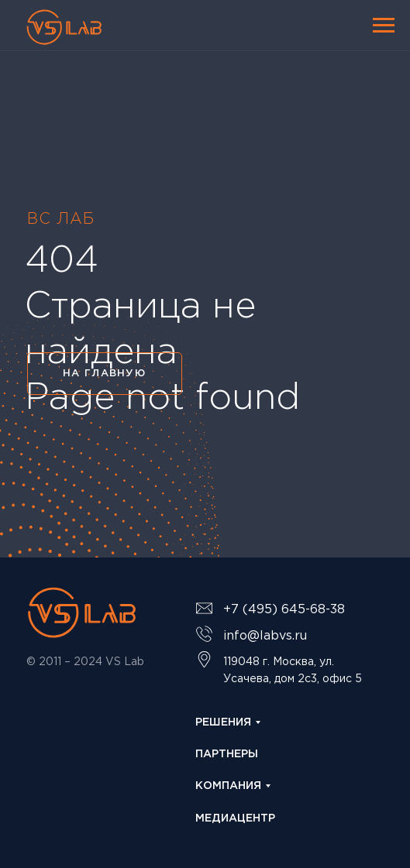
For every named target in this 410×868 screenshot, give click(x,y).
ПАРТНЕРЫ (227, 754)
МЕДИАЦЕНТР (235, 818)
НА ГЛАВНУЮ (104, 374)
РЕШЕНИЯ (223, 722)
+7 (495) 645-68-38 (284, 610)
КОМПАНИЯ (228, 786)
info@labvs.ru (265, 636)
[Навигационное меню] (384, 26)
